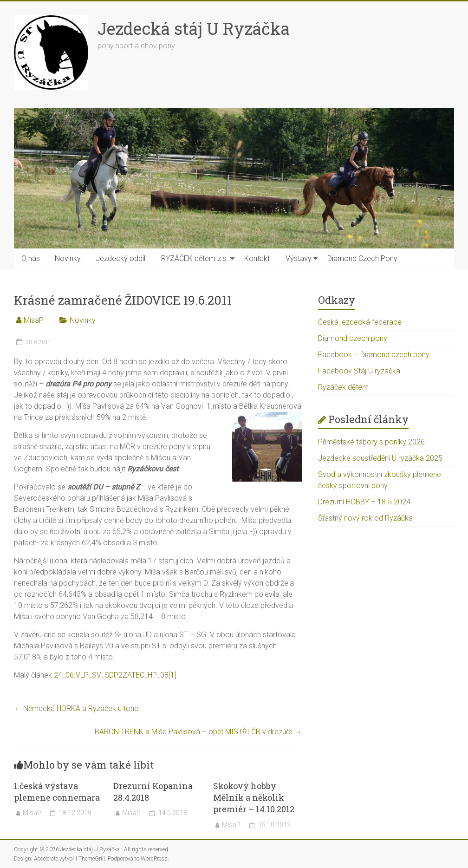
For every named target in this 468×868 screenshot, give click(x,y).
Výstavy (299, 258)
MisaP (34, 320)
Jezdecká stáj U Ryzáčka (194, 28)
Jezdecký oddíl (120, 258)
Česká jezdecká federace (360, 322)
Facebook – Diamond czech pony (374, 355)
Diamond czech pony (353, 338)
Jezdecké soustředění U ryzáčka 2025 (380, 458)
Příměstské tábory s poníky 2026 (371, 442)
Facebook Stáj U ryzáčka (359, 371)
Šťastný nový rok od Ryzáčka (365, 518)
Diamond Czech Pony (362, 258)
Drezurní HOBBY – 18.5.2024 (364, 502)
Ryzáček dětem (343, 387)
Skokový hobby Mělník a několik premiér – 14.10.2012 (254, 797)
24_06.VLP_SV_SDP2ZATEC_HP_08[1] (115, 675)
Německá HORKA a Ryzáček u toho (76, 708)
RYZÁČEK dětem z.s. (195, 258)
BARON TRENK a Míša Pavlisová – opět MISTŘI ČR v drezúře (198, 732)
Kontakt (257, 258)
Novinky (68, 258)
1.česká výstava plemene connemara (57, 792)
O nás (31, 258)
